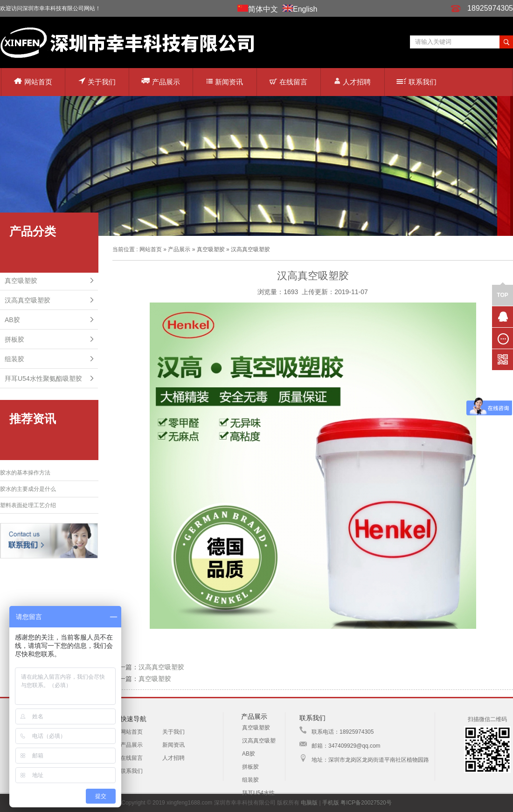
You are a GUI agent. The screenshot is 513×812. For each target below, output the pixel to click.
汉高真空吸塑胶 (28, 300)
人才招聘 (352, 81)
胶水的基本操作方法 (25, 473)
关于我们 (97, 81)
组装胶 (14, 359)
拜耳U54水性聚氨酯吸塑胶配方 (259, 795)
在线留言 (288, 82)
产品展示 (161, 81)
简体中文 (263, 9)
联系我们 (416, 82)
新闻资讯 (225, 82)
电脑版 (309, 803)
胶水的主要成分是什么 (28, 489)
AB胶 (12, 320)
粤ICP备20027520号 (366, 803)
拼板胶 (14, 339)
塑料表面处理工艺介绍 (28, 505)
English (305, 9)
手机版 (331, 803)
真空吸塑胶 (21, 281)
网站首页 (33, 82)
